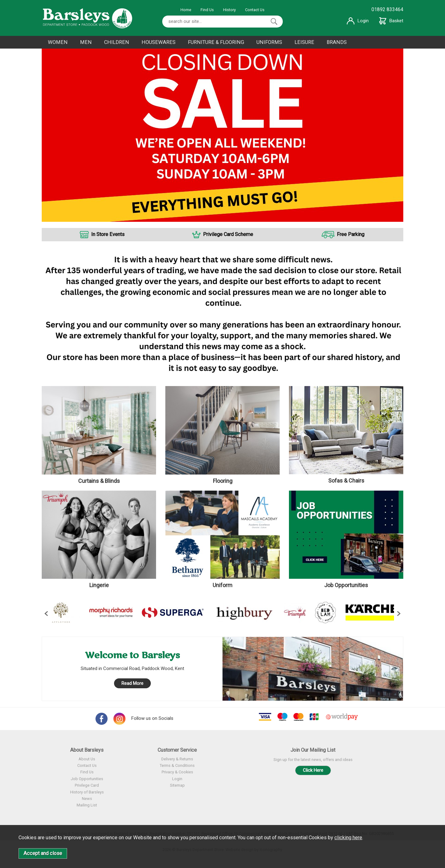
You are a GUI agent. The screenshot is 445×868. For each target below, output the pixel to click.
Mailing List (87, 805)
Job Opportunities (87, 779)
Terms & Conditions (177, 765)
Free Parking (351, 234)
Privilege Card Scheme (228, 234)
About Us (87, 759)
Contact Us (255, 10)
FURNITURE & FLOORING (216, 42)
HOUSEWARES (159, 42)
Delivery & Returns (177, 759)
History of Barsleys (87, 792)
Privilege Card (87, 785)
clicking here (348, 838)
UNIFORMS (269, 42)
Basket (391, 21)
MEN (86, 42)
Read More (132, 683)
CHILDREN (117, 42)
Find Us (207, 10)
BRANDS (337, 42)
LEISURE (304, 42)
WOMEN (58, 42)
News (87, 799)
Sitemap (177, 785)
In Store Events (108, 234)
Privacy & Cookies (177, 772)
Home (186, 10)
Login (358, 21)
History (229, 10)
